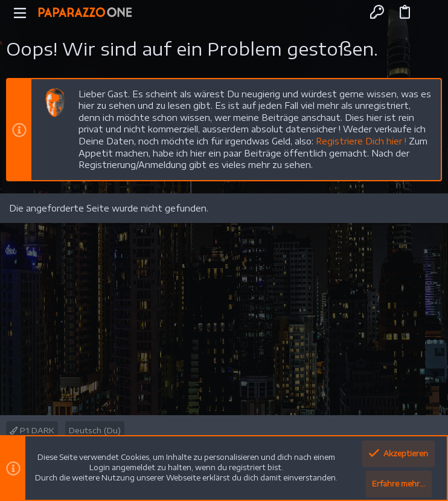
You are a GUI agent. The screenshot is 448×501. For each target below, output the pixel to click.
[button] (20, 12)
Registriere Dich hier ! (361, 141)
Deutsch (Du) (95, 430)
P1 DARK (32, 430)
